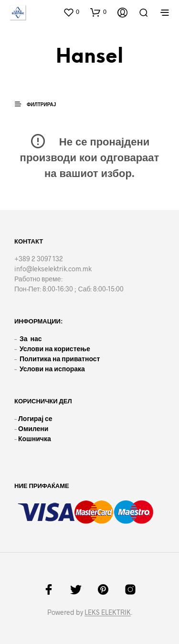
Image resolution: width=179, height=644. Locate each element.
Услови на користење (55, 349)
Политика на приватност (60, 359)
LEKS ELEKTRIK (108, 612)
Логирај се (35, 418)
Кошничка (35, 439)
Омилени (33, 428)
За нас (31, 339)
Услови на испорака (52, 369)
